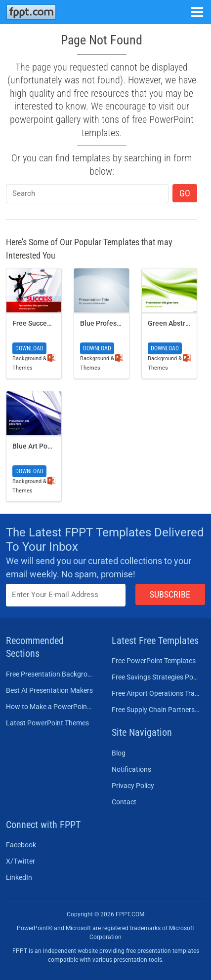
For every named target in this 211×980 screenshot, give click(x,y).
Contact (124, 802)
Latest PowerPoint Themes (47, 723)
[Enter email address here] (66, 595)
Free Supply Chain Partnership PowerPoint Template (156, 710)
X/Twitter (21, 861)
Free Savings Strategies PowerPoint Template (156, 677)
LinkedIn (19, 877)
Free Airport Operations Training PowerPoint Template (156, 693)
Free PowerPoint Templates (154, 661)
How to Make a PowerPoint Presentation (50, 707)
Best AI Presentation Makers (49, 690)
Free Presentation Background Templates (50, 674)
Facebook (21, 845)
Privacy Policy (133, 786)
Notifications (131, 769)
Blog (119, 753)
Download (29, 348)
